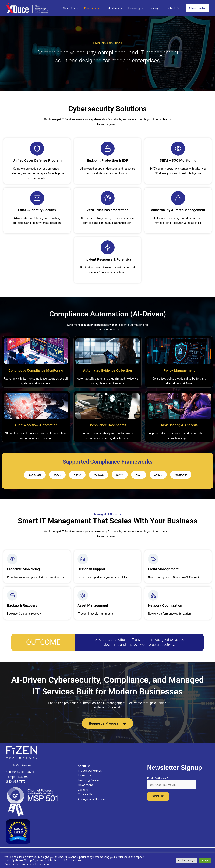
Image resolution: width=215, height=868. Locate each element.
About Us (73, 8)
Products (94, 8)
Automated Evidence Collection (107, 370)
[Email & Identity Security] (37, 198)
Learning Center (87, 780)
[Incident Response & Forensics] (108, 247)
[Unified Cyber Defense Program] (37, 149)
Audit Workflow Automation (36, 425)
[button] (79, 8)
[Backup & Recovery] (12, 595)
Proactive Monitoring (23, 569)
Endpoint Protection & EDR (108, 160)
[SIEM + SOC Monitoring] (178, 149)
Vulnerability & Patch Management (178, 210)
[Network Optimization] (153, 595)
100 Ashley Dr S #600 (20, 772)
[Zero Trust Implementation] (108, 198)
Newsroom (84, 785)
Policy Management (179, 370)
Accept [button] (205, 860)
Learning (137, 8)
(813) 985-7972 (16, 781)
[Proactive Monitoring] (12, 559)
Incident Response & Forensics (108, 259)
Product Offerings (88, 771)
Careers (82, 790)
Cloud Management (163, 569)
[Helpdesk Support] (83, 559)
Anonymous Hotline (90, 799)
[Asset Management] (83, 595)
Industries (115, 8)
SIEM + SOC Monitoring (178, 160)
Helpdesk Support (91, 569)
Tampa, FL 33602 (17, 777)
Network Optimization (165, 605)
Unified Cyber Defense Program (37, 160)
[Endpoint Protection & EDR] (108, 149)
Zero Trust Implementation (108, 210)
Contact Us (172, 8)
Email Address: (158, 778)
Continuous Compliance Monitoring (36, 370)
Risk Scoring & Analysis (179, 425)
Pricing (155, 8)
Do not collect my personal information (27, 864)
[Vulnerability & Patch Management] (178, 198)
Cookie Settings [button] (186, 860)
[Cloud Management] (153, 559)
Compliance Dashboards (107, 425)
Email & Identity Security (37, 210)
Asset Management (93, 605)
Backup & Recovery (22, 605)
